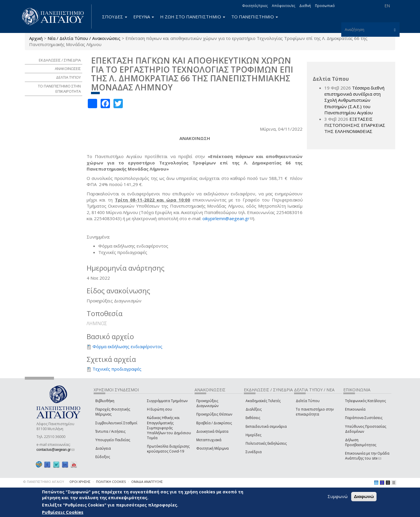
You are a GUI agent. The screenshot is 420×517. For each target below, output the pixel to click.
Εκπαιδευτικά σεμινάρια (266, 426)
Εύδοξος (103, 457)
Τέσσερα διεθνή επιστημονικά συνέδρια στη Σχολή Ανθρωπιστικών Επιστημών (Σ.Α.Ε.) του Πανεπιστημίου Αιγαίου (354, 100)
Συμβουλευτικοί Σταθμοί (116, 423)
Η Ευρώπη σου (160, 409)
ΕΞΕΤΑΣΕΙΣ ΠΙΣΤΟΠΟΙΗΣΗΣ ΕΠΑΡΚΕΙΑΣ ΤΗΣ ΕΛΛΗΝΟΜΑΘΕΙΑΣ (355, 125)
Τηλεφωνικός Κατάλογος (365, 401)
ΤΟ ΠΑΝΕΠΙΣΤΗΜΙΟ (255, 17)
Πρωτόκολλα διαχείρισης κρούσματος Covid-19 (168, 449)
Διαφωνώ (364, 497)
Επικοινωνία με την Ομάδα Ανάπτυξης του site (367, 456)
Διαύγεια (103, 448)
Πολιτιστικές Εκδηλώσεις (266, 443)
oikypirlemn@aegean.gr (228, 218)
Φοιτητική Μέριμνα (212, 448)
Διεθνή (305, 6)
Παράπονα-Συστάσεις (364, 418)
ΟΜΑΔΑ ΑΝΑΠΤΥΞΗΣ (147, 482)
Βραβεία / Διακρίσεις (214, 423)
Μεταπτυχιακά (209, 440)
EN (387, 6)
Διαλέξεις (254, 409)
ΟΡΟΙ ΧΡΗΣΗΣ (80, 482)
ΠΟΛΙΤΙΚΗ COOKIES (111, 482)
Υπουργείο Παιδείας (113, 440)
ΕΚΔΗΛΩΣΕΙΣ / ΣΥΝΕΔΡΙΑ (60, 60)
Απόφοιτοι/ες (283, 6)
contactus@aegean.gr (55, 450)
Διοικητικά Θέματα (212, 431)
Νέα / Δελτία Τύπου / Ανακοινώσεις (84, 38)
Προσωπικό (325, 6)
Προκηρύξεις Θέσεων (214, 414)
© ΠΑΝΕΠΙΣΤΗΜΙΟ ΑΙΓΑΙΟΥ (44, 482)
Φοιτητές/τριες (255, 6)
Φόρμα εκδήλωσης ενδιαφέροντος (127, 346)
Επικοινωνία (355, 409)
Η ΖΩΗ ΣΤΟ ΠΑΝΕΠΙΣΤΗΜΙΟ (193, 17)
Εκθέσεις (253, 418)
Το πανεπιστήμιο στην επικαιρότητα (315, 412)
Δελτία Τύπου (308, 401)
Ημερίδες (253, 435)
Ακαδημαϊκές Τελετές (263, 401)
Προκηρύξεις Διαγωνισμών (207, 403)
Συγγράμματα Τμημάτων (167, 401)
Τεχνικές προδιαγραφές (117, 369)
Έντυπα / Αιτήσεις (110, 431)
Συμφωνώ (338, 497)
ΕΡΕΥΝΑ (144, 17)
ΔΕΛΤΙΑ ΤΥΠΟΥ (68, 77)
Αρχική (36, 38)
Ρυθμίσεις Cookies (63, 512)
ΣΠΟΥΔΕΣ (115, 17)
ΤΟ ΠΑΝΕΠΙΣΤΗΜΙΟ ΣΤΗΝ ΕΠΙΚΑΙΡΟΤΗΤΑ (59, 89)
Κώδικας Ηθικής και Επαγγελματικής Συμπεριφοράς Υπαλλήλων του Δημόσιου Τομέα (169, 428)
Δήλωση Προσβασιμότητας (361, 442)
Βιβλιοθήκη (105, 401)
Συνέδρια (254, 452)
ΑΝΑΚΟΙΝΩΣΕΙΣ (68, 69)
